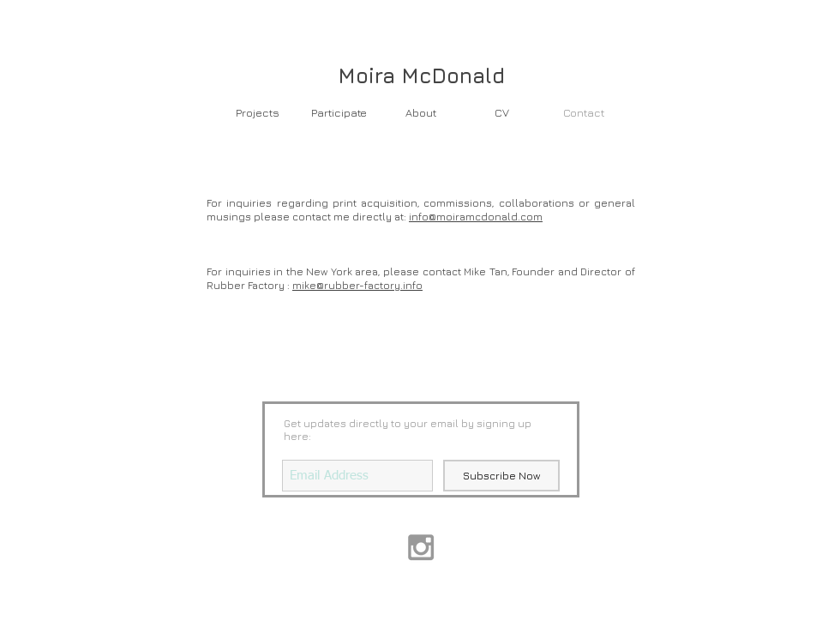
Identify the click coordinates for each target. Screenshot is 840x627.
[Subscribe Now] (501, 476)
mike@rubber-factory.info (357, 285)
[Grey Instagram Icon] (421, 547)
